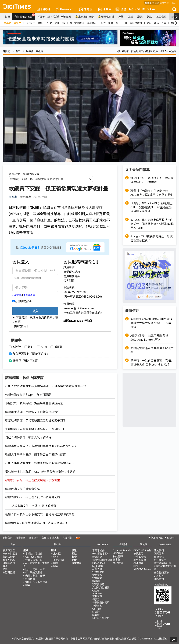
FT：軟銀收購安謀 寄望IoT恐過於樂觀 (31, 506)
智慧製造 (97, 575)
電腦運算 (97, 596)
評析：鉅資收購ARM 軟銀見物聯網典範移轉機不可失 (40, 463)
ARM (44, 347)
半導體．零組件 (12, 23)
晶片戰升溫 (9, 550)
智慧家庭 (97, 578)
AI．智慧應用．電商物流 (83, 23)
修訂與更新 (9, 572)
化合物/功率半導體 (102, 560)
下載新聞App (161, 585)
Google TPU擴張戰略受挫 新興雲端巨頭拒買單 (152, 238)
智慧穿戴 (97, 606)
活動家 (105, 9)
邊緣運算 (97, 557)
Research (65, 9)
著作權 (45, 538)
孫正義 (58, 347)
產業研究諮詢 (72, 272)
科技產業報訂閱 (163, 563)
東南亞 (57, 554)
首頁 (8, 17)
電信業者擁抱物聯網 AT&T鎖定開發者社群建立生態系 (40, 472)
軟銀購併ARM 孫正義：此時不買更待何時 (33, 497)
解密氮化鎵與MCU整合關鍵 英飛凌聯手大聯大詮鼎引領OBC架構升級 (151, 323)
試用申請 (69, 267)
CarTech (97, 609)
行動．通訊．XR (56, 23)
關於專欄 (118, 563)
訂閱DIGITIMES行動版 (165, 568)
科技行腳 (118, 556)
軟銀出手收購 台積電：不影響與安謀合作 (33, 412)
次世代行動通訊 (101, 587)
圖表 (28, 585)
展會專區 (77, 563)
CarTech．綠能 (34, 23)
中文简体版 (157, 538)
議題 (140, 17)
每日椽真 (161, 17)
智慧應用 (138, 554)
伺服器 (96, 599)
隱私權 (56, 538)
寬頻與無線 (98, 584)
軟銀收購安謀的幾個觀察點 (23, 489)
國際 (56, 563)
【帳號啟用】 (21, 326)
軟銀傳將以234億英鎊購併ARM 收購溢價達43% (37, 523)
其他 (136, 566)
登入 (174, 3)
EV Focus (98, 566)
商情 (173, 17)
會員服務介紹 (72, 276)
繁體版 (148, 3)
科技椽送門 (9, 563)
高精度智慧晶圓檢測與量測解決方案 (152, 350)
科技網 (43, 9)
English (171, 538)
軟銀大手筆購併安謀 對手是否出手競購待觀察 (36, 454)
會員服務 (159, 557)
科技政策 (30, 579)
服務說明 (34, 538)
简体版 (156, 3)
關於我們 (8, 538)
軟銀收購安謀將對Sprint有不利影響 (28, 395)
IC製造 (96, 615)
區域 (130, 17)
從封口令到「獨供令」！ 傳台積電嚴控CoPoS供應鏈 (152, 180)
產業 (121, 17)
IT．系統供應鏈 (134, 23)
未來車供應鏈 (85, 17)
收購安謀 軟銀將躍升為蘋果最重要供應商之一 (36, 403)
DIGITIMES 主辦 (142, 550)
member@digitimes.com (79, 308)
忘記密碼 (17, 295)
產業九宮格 (9, 560)
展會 (5, 566)
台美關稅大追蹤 (25, 16)
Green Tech (99, 563)
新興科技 (97, 569)
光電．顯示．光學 (156, 23)
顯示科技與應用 (101, 618)
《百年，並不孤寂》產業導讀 (54, 17)
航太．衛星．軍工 (111, 23)
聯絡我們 (159, 579)
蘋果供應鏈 (106, 17)
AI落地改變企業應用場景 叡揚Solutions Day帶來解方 (149, 337)
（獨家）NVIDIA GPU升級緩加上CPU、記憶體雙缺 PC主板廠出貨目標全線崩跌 (152, 207)
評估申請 (164, 3)
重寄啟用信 (29, 295)
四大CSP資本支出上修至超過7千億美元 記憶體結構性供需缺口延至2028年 (152, 224)
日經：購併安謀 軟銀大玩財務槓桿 (28, 437)
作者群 (117, 559)
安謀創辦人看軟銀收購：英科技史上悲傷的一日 (36, 429)
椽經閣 (86, 9)
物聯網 (96, 581)
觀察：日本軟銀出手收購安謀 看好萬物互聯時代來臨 (40, 514)
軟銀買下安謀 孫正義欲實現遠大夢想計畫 (33, 480)
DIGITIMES (165, 544)
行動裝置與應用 (101, 603)
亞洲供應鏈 (98, 572)
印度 (56, 557)
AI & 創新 (138, 563)
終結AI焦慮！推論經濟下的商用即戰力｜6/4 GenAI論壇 (146, 51)
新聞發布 (20, 538)
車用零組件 (98, 550)
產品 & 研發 (140, 560)
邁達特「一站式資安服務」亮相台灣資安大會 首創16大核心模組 (152, 363)
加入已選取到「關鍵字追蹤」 (31, 354)
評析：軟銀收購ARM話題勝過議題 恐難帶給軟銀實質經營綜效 (46, 386)
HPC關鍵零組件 (101, 554)
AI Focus (97, 593)
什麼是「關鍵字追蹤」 (27, 361)
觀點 (149, 17)
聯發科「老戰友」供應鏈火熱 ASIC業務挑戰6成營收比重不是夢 (152, 193)
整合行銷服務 (161, 572)
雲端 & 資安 (140, 557)
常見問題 (69, 281)
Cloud (96, 591)
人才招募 (159, 576)
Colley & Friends (122, 550)
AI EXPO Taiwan (142, 569)
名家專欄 (118, 553)
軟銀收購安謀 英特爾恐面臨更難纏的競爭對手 (36, 420)
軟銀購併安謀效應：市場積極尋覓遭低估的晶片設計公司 (41, 446)
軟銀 (31, 347)
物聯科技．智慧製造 (36, 582)
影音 (120, 9)
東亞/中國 (59, 560)
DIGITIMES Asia (142, 9)
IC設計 (17, 347)
